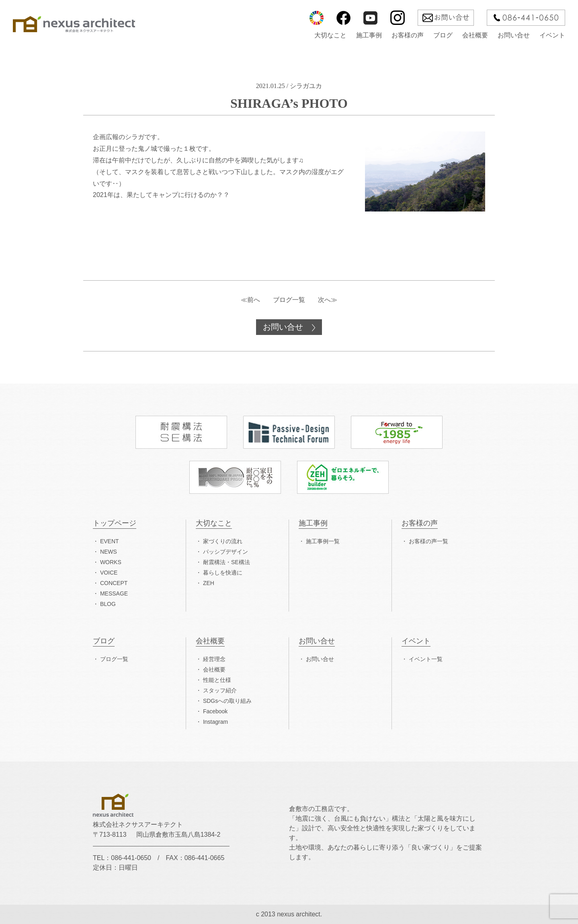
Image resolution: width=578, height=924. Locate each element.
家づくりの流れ (223, 541)
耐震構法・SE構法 (226, 562)
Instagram (215, 722)
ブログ (443, 35)
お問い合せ (514, 35)
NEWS (109, 552)
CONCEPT (114, 583)
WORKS (111, 562)
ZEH (209, 583)
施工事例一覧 (323, 541)
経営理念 (214, 659)
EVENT (110, 541)
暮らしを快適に (223, 573)
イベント (552, 35)
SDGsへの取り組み (227, 701)
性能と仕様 (217, 680)
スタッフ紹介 (220, 690)
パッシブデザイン (225, 552)
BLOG (108, 604)
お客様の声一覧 (428, 541)
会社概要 (475, 35)
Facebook (215, 711)
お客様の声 (408, 35)
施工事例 (369, 35)
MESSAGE (114, 593)
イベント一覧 (426, 659)
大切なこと (330, 35)
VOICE (109, 573)
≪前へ (250, 300)
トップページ (115, 523)
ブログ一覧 (289, 300)
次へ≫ (328, 300)
